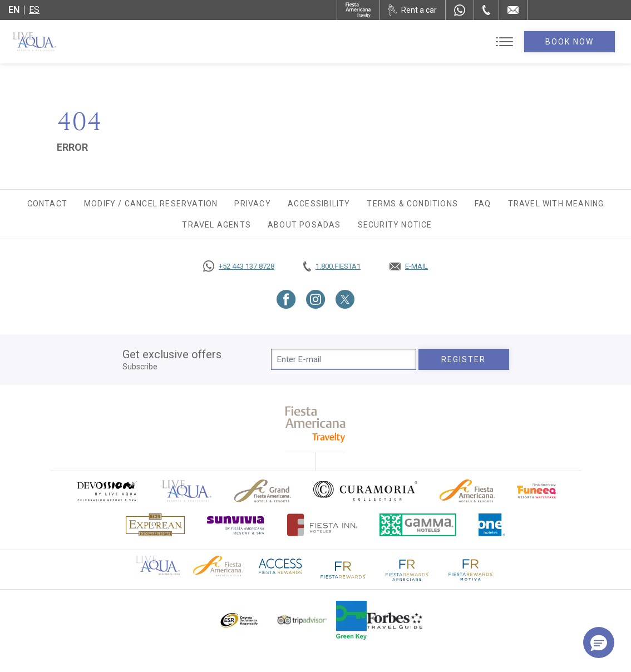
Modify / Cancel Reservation (151, 204)
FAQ (483, 204)
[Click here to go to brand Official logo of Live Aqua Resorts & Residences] (187, 491)
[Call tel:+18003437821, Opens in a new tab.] (332, 266)
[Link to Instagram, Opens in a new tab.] (316, 299)
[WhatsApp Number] (460, 10)
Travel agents (216, 225)
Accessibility (319, 204)
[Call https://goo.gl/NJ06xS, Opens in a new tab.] (239, 266)
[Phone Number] (486, 10)
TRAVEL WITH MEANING (556, 204)
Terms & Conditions (412, 204)
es (34, 10)
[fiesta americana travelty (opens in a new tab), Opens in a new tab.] (316, 424)
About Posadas (304, 225)
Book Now (570, 42)
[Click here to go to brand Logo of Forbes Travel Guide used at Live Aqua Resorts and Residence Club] (395, 620)
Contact (47, 204)
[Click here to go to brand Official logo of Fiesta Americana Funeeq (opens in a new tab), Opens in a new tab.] (537, 491)
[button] (599, 643)
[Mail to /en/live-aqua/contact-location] (513, 10)
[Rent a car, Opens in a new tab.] (413, 10)
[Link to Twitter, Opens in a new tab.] (345, 299)
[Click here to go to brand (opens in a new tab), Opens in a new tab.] (106, 491)
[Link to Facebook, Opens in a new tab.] (286, 299)
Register (464, 359)
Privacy (252, 204)
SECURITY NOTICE (395, 225)
